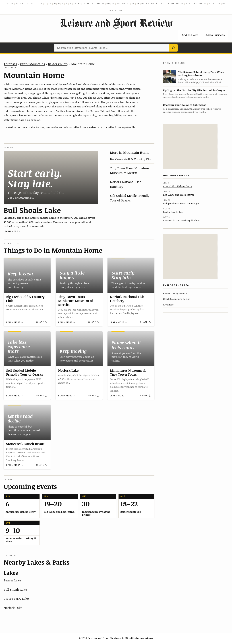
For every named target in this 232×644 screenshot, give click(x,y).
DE (41, 4)
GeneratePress (144, 638)
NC (158, 4)
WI (116, 11)
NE (129, 4)
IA (71, 4)
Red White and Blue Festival (178, 195)
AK (12, 4)
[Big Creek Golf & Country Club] (27, 275)
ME (89, 4)
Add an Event (190, 35)
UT (210, 4)
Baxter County (58, 64)
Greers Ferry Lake (16, 598)
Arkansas (10, 64)
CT (36, 4)
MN (108, 4)
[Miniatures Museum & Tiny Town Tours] (131, 349)
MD (94, 4)
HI (55, 4)
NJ (143, 4)
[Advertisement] (190, 146)
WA (224, 4)
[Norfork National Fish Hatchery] (131, 275)
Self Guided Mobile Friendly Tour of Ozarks (130, 198)
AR (22, 4)
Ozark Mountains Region (177, 299)
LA (84, 4)
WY (121, 11)
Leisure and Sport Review (116, 23)
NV (133, 4)
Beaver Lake (12, 580)
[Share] (42, 322)
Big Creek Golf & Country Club (131, 159)
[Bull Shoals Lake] (51, 177)
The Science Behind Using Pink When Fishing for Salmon (201, 74)
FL (46, 4)
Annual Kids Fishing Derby (178, 186)
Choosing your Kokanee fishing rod (185, 105)
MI (103, 4)
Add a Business (215, 35)
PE (182, 4)
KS (75, 4)
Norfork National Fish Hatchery (127, 299)
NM (148, 4)
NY (153, 4)
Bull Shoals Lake (32, 210)
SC (191, 4)
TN (201, 4)
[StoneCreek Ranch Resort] (27, 422)
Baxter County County (175, 293)
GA (50, 4)
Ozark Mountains (33, 64)
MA (99, 4)
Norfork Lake (68, 370)
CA (26, 4)
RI (187, 4)
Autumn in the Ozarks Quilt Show (182, 220)
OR (178, 4)
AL (8, 4)
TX (205, 4)
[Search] (173, 48)
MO (118, 4)
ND (163, 4)
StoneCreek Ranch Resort (25, 444)
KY (79, 4)
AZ (17, 4)
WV (111, 11)
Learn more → (12, 231)
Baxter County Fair (173, 212)
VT (215, 4)
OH (168, 4)
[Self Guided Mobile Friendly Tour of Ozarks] (27, 349)
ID (59, 4)
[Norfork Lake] (79, 349)
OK (173, 4)
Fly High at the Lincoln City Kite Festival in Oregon (194, 90)
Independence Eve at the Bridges (181, 203)
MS (113, 4)
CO (31, 4)
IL (63, 4)
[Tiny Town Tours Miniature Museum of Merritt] (79, 275)
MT (124, 4)
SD (196, 4)
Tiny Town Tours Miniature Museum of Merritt (129, 170)
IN (67, 4)
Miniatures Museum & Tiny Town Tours (128, 372)
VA (219, 4)
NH (138, 4)
